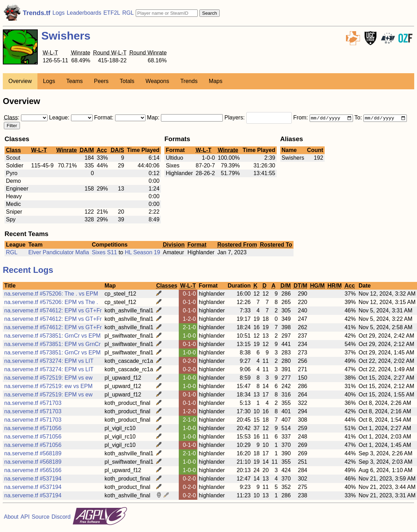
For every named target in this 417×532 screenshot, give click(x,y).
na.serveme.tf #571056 (33, 429)
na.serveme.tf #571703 (33, 404)
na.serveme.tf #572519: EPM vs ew (48, 378)
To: (381, 118)
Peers (101, 81)
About (11, 517)
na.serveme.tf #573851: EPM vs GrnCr (52, 345)
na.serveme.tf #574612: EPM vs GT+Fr (53, 311)
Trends (189, 81)
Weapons (157, 81)
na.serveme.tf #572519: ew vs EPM (48, 387)
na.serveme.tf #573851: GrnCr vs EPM (52, 336)
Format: (121, 118)
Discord (61, 517)
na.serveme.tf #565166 (33, 471)
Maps (216, 81)
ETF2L (112, 13)
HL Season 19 (143, 253)
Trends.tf (37, 13)
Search (210, 13)
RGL (128, 13)
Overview (20, 81)
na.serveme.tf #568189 (33, 454)
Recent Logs (28, 271)
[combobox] (269, 119)
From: (324, 118)
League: (72, 118)
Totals (127, 81)
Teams (74, 81)
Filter (12, 126)
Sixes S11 (105, 253)
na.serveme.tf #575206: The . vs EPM (51, 294)
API (25, 517)
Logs (59, 13)
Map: (186, 118)
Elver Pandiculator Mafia (59, 253)
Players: (259, 118)
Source (41, 517)
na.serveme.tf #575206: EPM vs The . (51, 303)
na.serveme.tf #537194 (33, 479)
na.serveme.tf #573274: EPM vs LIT (49, 362)
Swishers (66, 36)
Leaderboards (84, 13)
